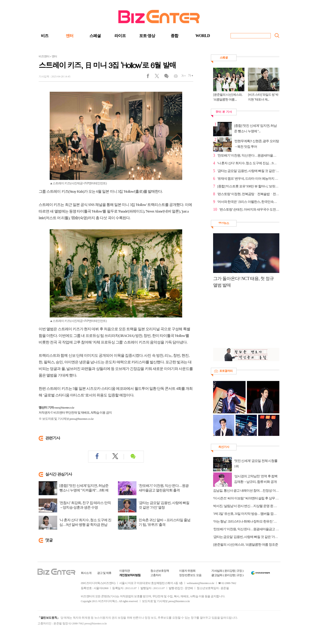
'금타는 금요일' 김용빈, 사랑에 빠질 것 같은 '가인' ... (248, 171)
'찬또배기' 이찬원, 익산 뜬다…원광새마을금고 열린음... (248, 155)
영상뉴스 (224, 223)
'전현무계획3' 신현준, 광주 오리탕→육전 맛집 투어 (256, 144)
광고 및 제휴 (104, 573)
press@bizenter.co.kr (82, 419)
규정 (239, 571)
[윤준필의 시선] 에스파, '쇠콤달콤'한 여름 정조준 (246, 545)
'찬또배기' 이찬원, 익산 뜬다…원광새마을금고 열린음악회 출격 (164, 488)
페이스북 (151, 77)
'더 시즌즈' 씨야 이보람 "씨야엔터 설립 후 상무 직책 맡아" (246, 498)
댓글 (166, 77)
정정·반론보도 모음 (190, 575)
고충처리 (156, 575)
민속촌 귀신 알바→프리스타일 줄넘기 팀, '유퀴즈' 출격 (165, 522)
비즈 (45, 36)
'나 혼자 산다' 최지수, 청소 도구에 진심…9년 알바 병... (248, 163)
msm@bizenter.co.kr (64, 408)
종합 (174, 36)
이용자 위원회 (187, 571)
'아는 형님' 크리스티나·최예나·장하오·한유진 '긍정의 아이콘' (246, 521)
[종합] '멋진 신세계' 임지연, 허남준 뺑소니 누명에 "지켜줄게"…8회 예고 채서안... (84, 490)
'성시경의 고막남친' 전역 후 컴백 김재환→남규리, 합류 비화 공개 (256, 479)
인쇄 (174, 77)
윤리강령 (230, 571)
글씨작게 (182, 77)
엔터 (70, 36)
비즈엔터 (44, 56)
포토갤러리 (226, 371)
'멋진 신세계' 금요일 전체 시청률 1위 (256, 464)
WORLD (203, 36)
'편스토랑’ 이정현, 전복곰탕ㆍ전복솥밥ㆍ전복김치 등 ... (248, 194)
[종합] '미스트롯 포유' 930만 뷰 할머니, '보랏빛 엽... (248, 186)
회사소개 (86, 573)
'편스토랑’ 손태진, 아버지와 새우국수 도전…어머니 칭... (249, 209)
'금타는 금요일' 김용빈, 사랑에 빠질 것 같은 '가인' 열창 (164, 505)
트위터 (158, 77)
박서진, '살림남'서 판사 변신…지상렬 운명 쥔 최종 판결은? (246, 506)
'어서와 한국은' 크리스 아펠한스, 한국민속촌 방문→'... (248, 202)
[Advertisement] (244, 320)
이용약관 (125, 571)
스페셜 (95, 36)
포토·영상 (147, 36)
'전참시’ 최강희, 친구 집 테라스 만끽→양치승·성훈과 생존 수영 (85, 505)
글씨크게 (189, 77)
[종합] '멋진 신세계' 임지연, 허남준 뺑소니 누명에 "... (255, 128)
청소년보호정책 (160, 571)
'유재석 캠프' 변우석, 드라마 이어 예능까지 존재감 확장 (248, 179)
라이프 (120, 36)
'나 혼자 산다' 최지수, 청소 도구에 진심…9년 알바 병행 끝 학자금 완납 (85, 522)
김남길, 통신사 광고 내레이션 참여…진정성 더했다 (246, 491)
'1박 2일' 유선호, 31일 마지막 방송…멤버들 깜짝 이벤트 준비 (246, 514)
